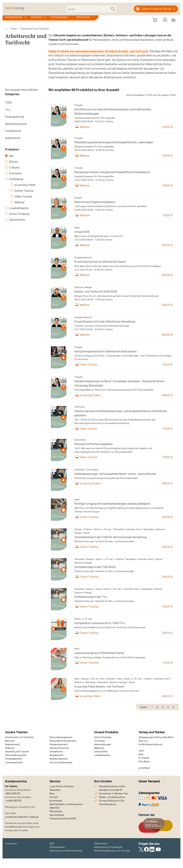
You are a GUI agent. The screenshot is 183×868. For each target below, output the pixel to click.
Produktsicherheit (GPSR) (63, 818)
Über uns (143, 741)
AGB (52, 843)
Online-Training (22, 191)
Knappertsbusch (83, 257)
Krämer (88, 529)
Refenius (79, 682)
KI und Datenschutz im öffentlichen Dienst (100, 261)
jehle (141, 754)
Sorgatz (78, 347)
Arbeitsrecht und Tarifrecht (35, 29)
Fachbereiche (14, 17)
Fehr (102, 679)
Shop (14, 29)
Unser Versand (149, 781)
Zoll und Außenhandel (61, 762)
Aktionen (36, 17)
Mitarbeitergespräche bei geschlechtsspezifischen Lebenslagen (114, 142)
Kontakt (54, 797)
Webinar (18, 202)
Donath (78, 198)
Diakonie (10, 748)
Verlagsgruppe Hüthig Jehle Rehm (156, 737)
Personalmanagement (61, 737)
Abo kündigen (57, 815)
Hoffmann (80, 407)
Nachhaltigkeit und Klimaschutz (66, 804)
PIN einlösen (56, 811)
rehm (141, 751)
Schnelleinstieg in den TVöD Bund (95, 567)
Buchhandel (56, 801)
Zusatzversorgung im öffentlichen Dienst (99, 653)
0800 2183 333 (13, 793)
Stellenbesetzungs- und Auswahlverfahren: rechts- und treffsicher (115, 474)
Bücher (12, 162)
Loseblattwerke (17, 208)
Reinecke (119, 529)
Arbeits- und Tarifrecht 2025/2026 (96, 291)
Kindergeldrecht (14, 759)
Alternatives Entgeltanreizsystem (95, 202)
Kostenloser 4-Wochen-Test (113, 793)
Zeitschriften (15, 220)
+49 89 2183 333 (14, 801)
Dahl (77, 679)
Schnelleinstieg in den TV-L (91, 597)
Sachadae (149, 529)
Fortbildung (14, 179)
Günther (111, 679)
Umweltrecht (56, 751)
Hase (77, 227)
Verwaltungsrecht (59, 759)
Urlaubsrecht (13, 131)
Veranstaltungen (103, 744)
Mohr (77, 649)
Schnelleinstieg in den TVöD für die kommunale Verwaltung (110, 537)
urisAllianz (145, 768)
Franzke (78, 105)
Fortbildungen (59, 17)
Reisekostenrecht (59, 744)
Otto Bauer (144, 761)
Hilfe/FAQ (54, 808)
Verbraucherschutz (59, 748)
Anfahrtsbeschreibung (150, 744)
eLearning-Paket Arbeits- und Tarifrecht (99, 686)
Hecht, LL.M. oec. (103, 529)
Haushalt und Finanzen (17, 751)
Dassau (78, 529)
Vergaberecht (56, 755)
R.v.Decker (144, 758)
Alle (9, 156)
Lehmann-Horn (133, 529)
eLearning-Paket (23, 185)
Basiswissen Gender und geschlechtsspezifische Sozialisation (112, 172)
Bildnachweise (57, 847)
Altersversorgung (16, 124)
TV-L (8, 110)
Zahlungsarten (149, 793)
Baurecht (10, 741)
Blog (52, 793)
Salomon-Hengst (83, 287)
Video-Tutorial (21, 196)
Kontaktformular (14, 827)
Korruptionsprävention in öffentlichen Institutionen (105, 351)
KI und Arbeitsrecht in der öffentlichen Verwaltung (105, 321)
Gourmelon (80, 440)
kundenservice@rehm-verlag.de (22, 817)
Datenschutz (101, 843)
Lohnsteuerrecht (14, 762)
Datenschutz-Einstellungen (108, 847)
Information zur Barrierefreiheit (66, 851)
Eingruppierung (15, 116)
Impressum (11, 843)
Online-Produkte (17, 214)
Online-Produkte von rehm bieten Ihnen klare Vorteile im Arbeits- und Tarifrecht (98, 51)
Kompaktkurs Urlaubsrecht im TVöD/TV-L (100, 623)
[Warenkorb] (173, 19)
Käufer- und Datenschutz (112, 797)
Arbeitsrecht (13, 138)
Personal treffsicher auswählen (94, 444)
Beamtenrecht (13, 744)
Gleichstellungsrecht (16, 755)
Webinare (99, 748)
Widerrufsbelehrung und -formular (112, 851)
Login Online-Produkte (61, 786)
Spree (87, 533)
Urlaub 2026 (82, 232)
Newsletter (83, 17)
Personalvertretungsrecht (63, 741)
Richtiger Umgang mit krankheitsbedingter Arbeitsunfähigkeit (112, 504)
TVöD (8, 102)
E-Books (12, 167)
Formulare (13, 173)
